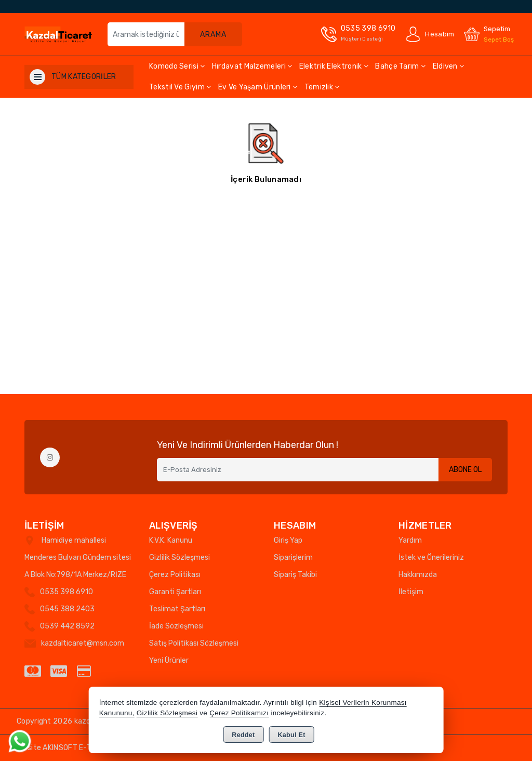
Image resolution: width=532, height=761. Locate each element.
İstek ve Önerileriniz (431, 557)
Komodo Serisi (177, 66)
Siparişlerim (293, 557)
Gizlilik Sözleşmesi (179, 557)
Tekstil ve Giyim (180, 87)
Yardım (410, 540)
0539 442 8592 (67, 626)
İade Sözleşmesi (176, 626)
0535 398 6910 (66, 592)
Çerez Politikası (175, 575)
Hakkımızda (418, 575)
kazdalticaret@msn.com (83, 643)
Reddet (243, 735)
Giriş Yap (288, 540)
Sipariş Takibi (295, 575)
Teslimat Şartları (177, 609)
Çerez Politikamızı (239, 713)
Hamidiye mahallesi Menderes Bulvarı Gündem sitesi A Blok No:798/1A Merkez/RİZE (78, 557)
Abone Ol (465, 470)
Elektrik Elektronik (334, 66)
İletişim (411, 592)
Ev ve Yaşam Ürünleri (258, 87)
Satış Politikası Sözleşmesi (194, 643)
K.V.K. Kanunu (171, 540)
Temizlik (322, 87)
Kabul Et (292, 735)
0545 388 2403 (67, 609)
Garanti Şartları (175, 592)
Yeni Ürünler (169, 660)
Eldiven (449, 66)
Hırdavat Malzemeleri (252, 66)
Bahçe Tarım (400, 66)
